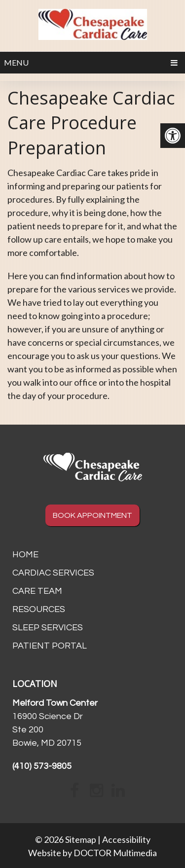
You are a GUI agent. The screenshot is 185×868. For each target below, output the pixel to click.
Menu (16, 62)
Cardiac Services (53, 573)
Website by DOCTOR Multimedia (92, 853)
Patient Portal (50, 646)
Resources (39, 609)
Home (25, 555)
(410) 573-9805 (42, 766)
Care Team (37, 591)
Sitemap (81, 839)
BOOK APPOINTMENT (92, 515)
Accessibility (126, 839)
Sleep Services (48, 628)
